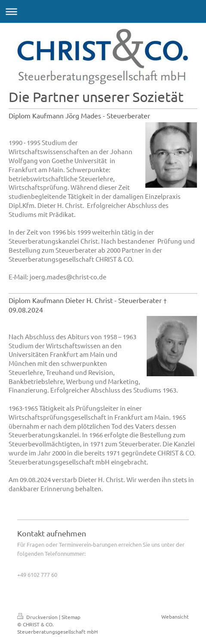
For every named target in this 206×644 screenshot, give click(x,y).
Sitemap (71, 617)
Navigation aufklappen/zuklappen (103, 11)
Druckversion (38, 617)
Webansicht (175, 616)
